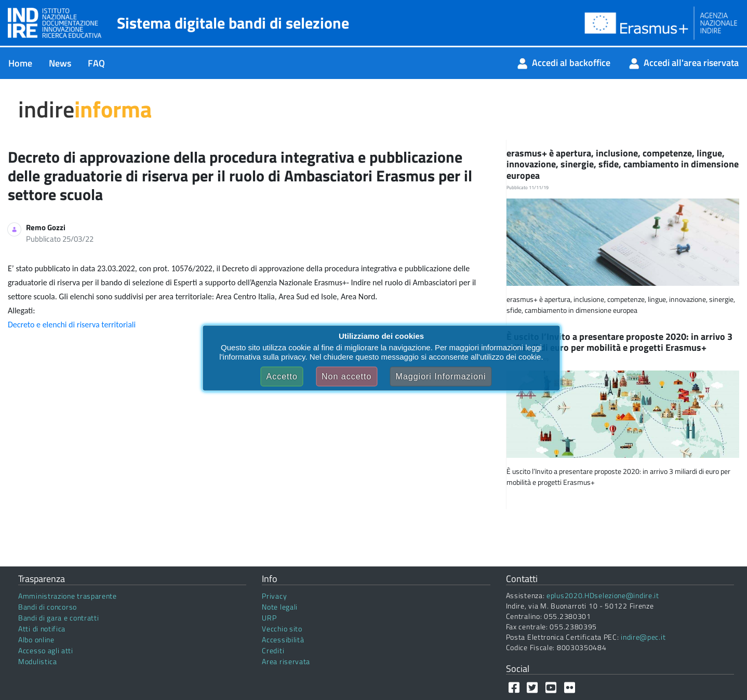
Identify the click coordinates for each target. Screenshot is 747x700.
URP (269, 618)
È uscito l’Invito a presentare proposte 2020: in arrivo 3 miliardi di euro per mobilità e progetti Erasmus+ (619, 342)
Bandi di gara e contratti (59, 618)
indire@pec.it (643, 637)
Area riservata (286, 661)
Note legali (280, 607)
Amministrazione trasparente (68, 596)
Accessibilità (283, 639)
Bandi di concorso (48, 607)
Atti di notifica (42, 629)
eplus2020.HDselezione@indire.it (603, 595)
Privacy (274, 596)
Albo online (36, 639)
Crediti (273, 650)
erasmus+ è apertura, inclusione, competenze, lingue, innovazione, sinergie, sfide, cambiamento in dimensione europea (623, 164)
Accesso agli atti (46, 650)
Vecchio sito (282, 629)
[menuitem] (20, 63)
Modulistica (38, 661)
